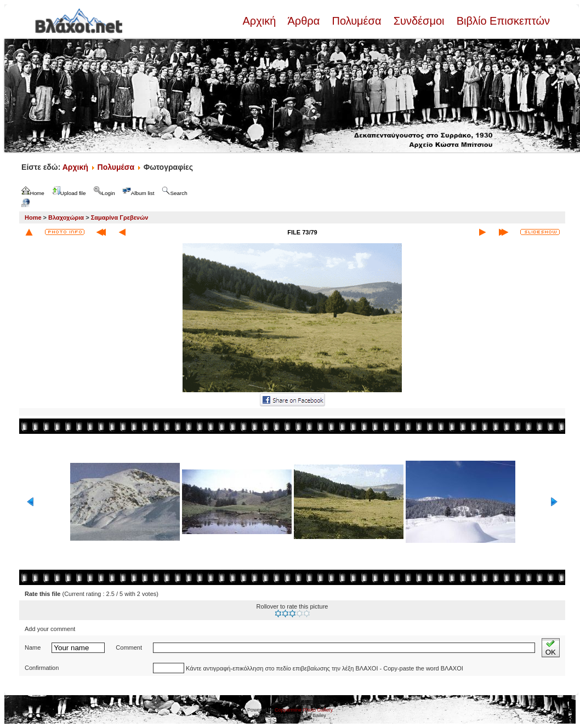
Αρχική (260, 21)
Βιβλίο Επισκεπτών (502, 21)
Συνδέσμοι (419, 21)
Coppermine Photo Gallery (304, 710)
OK (551, 648)
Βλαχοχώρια (66, 217)
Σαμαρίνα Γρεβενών (120, 217)
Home (33, 217)
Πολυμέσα (357, 21)
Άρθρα (304, 21)
